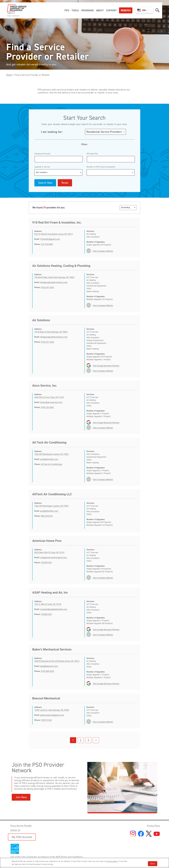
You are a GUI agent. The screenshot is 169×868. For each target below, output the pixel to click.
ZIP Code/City (92, 154)
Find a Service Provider (21, 826)
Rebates (126, 10)
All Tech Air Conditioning (51, 464)
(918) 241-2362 (47, 287)
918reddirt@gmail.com (50, 239)
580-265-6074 (47, 516)
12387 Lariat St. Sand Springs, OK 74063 (52, 710)
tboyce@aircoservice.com (51, 402)
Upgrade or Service (42, 167)
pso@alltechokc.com (49, 459)
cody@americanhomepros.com (54, 558)
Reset (65, 183)
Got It (153, 864)
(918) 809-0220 (47, 671)
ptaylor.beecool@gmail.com (52, 715)
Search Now (45, 183)
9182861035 (46, 614)
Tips (67, 10)
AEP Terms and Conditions (69, 857)
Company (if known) (42, 154)
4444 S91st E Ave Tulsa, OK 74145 (49, 397)
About (100, 10)
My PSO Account (22, 837)
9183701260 (46, 720)
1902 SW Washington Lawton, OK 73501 (52, 454)
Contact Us (15, 830)
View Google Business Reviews (106, 366)
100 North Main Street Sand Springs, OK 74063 (54, 277)
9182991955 (46, 563)
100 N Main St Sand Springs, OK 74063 (51, 332)
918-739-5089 (47, 244)
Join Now (21, 797)
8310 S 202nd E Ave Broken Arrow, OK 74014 (53, 234)
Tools (75, 10)
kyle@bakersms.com (49, 666)
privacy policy (112, 861)
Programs (87, 10)
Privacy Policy (153, 826)
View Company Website (103, 251)
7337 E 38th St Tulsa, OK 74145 (48, 604)
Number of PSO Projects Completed (101, 167)
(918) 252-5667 (47, 407)
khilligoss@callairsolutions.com (54, 282)
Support (111, 10)
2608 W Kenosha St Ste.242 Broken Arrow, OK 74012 (57, 661)
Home (9, 75)
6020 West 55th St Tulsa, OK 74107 (49, 552)
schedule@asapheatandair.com (54, 609)
